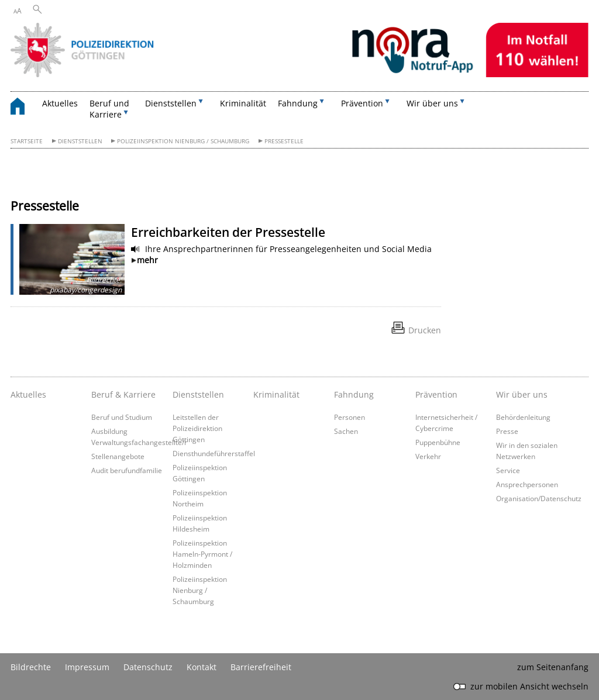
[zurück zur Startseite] (23, 108)
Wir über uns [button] (432, 103)
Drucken (425, 330)
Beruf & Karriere (123, 394)
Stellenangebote (118, 456)
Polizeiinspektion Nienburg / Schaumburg (183, 141)
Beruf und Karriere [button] (109, 109)
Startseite (27, 141)
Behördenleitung (523, 417)
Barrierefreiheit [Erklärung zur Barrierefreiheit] (261, 667)
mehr (147, 260)
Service (508, 470)
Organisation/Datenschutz (539, 498)
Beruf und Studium (122, 417)
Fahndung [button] (298, 103)
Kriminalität (243, 103)
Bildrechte (31, 667)
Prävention (436, 394)
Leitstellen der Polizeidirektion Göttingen (197, 428)
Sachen (346, 431)
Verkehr (428, 456)
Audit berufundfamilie (127, 470)
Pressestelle (284, 141)
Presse (507, 431)
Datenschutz (148, 667)
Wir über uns (522, 394)
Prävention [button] (362, 103)
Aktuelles (60, 103)
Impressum (87, 667)
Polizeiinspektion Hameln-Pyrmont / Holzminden (202, 554)
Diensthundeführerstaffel (214, 453)
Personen (350, 417)
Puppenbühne (438, 442)
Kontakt (202, 667)
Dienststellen (80, 141)
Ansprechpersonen (527, 484)
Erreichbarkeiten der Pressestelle (228, 232)
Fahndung (354, 394)
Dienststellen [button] (171, 103)
